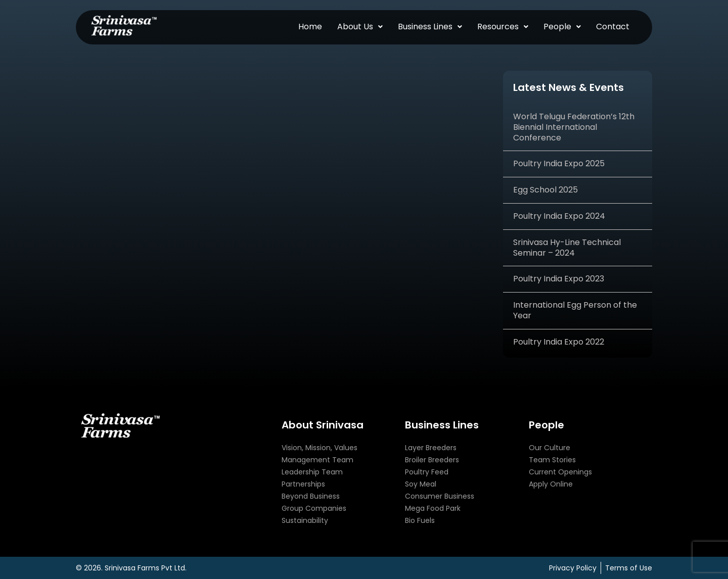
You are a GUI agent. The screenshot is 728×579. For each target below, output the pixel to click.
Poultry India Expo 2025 (559, 163)
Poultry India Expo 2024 (559, 216)
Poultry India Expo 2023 (559, 279)
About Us (360, 27)
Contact (613, 27)
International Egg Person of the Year (575, 310)
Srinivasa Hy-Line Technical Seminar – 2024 (567, 248)
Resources (503, 27)
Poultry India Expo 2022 (559, 342)
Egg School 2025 (545, 190)
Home (310, 27)
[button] (360, 27)
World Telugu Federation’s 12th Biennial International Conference (574, 127)
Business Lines (430, 27)
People (562, 27)
